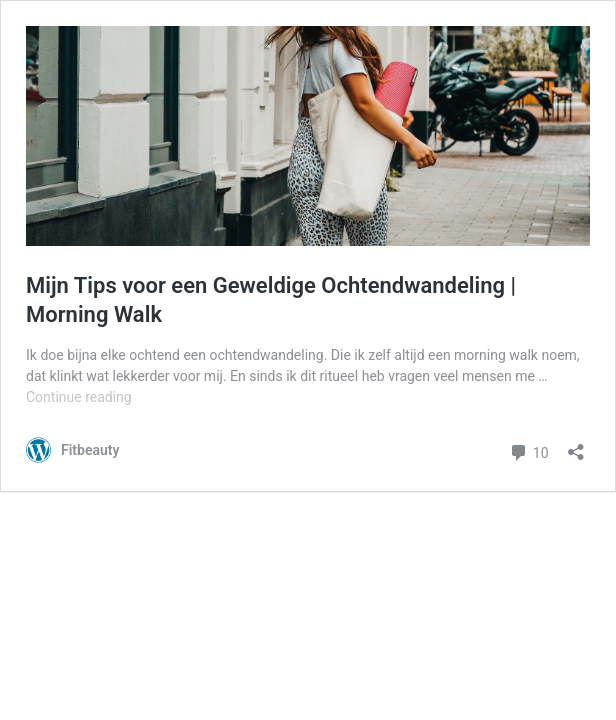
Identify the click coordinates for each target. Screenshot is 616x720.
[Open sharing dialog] (576, 445)
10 (528, 450)
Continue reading (79, 397)
